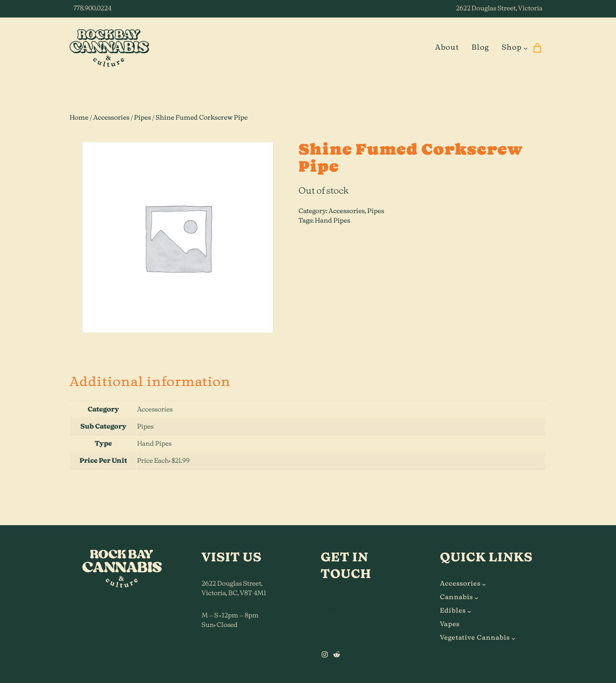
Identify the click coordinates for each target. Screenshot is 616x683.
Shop (511, 48)
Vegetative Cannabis (475, 638)
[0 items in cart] (537, 48)
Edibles (453, 611)
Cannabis (456, 598)
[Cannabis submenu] (477, 598)
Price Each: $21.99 (163, 461)
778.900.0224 (92, 9)
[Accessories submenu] (484, 584)
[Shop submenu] (526, 48)
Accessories (111, 118)
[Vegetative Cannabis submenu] (513, 638)
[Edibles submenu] (469, 611)
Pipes (143, 118)
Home (79, 118)
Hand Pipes (332, 221)
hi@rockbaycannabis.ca (357, 610)
